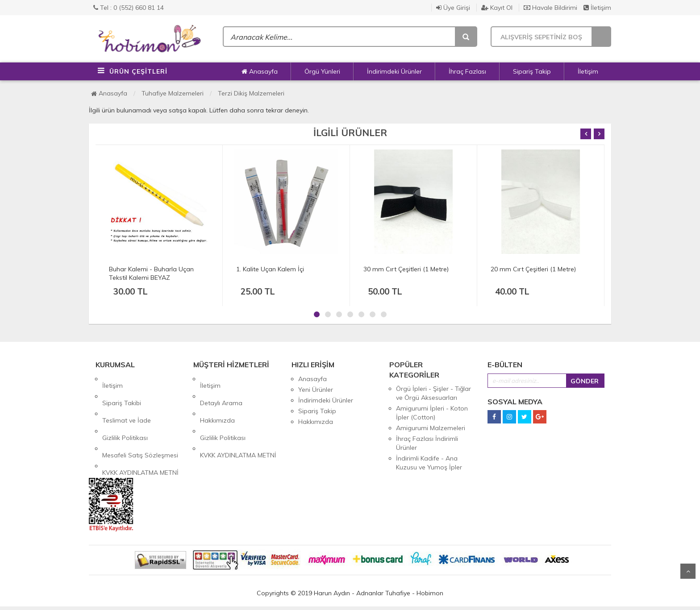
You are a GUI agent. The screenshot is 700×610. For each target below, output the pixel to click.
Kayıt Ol (497, 8)
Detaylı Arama (221, 390)
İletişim (597, 8)
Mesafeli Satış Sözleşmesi (140, 422)
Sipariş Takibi (122, 390)
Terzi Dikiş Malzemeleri (251, 93)
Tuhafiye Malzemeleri (173, 93)
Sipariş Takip (532, 71)
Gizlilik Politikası (125, 411)
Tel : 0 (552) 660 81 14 (129, 8)
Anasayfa (260, 71)
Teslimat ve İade (127, 400)
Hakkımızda (217, 400)
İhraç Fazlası (467, 71)
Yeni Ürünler (316, 390)
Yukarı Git (688, 571)
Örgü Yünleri (322, 71)
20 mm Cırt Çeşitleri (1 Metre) (533, 269)
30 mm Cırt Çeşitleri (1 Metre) (406, 269)
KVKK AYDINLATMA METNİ (140, 432)
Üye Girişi (453, 8)
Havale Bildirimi (550, 8)
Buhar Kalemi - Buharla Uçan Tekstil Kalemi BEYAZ (151, 273)
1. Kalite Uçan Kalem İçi (270, 269)
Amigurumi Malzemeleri (431, 428)
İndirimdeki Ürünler (394, 71)
